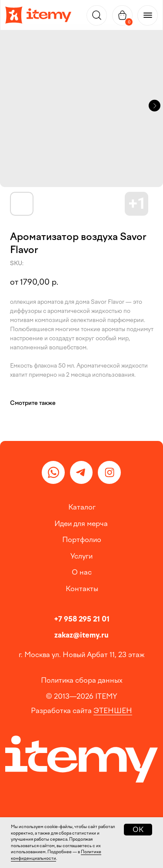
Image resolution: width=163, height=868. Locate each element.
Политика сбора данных (82, 680)
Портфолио (82, 539)
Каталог (82, 507)
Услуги (81, 556)
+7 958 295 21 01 (82, 619)
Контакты (82, 589)
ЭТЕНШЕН (113, 710)
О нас (82, 572)
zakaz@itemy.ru (81, 635)
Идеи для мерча (81, 523)
